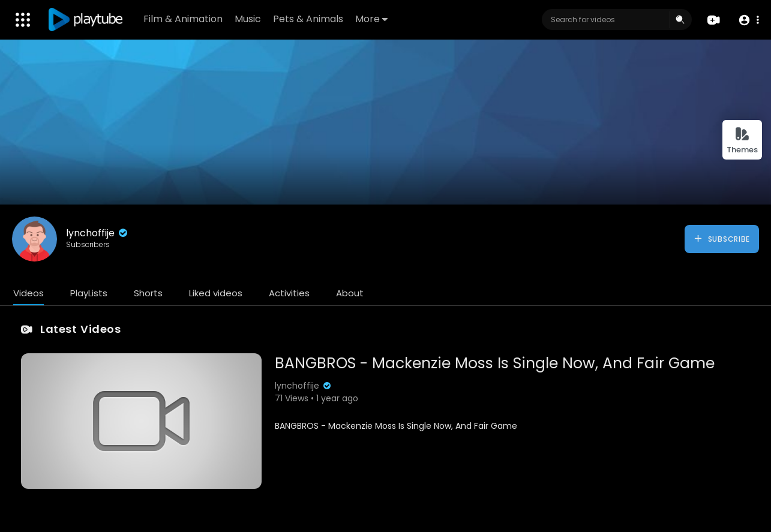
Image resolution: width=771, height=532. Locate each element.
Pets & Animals (308, 19)
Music (248, 19)
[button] (748, 20)
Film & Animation (183, 19)
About (350, 293)
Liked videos (216, 293)
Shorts (148, 293)
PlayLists (89, 293)
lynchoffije (98, 233)
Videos (28, 293)
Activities (289, 293)
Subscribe (721, 239)
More (371, 19)
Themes (742, 141)
